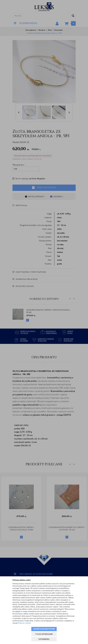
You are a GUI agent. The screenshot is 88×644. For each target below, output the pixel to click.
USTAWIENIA (44, 639)
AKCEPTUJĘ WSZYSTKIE (44, 629)
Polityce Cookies (24, 623)
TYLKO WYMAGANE (44, 634)
